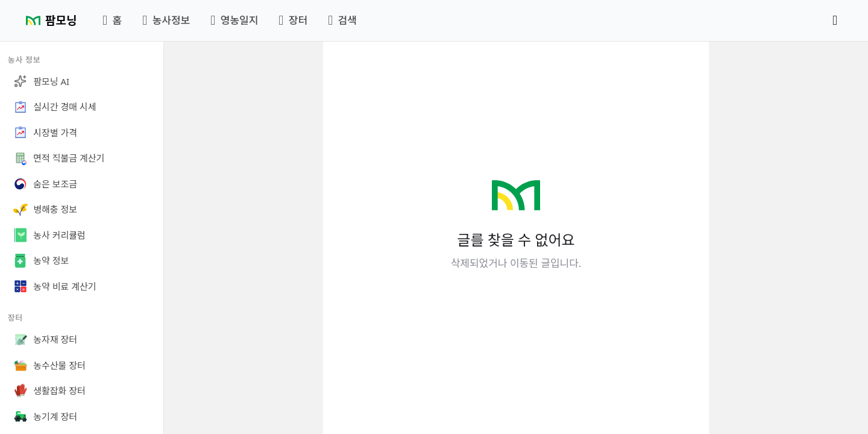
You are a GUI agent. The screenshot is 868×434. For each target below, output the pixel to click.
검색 (342, 20)
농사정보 (166, 20)
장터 (293, 20)
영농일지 (234, 20)
